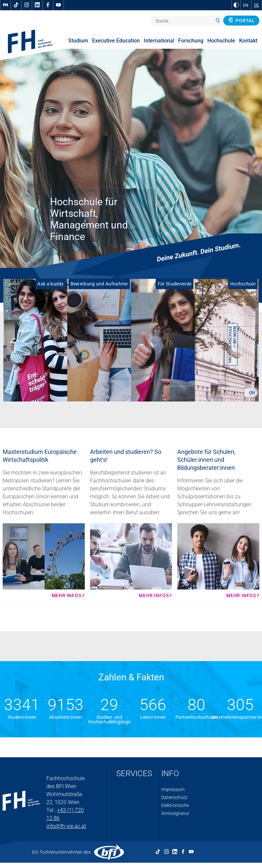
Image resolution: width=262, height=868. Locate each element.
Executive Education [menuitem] (116, 41)
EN (246, 5)
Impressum (173, 789)
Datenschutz (174, 797)
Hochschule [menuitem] (221, 41)
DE (257, 5)
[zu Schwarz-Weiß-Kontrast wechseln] (236, 5)
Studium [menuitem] (78, 41)
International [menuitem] (159, 41)
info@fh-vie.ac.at (66, 826)
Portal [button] (241, 20)
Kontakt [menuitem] (248, 41)
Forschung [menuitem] (191, 41)
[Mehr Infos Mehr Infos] (44, 561)
